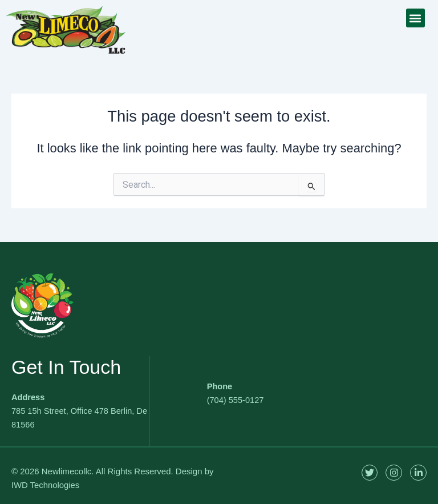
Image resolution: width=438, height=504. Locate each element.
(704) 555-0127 (236, 400)
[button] (415, 18)
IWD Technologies (46, 485)
